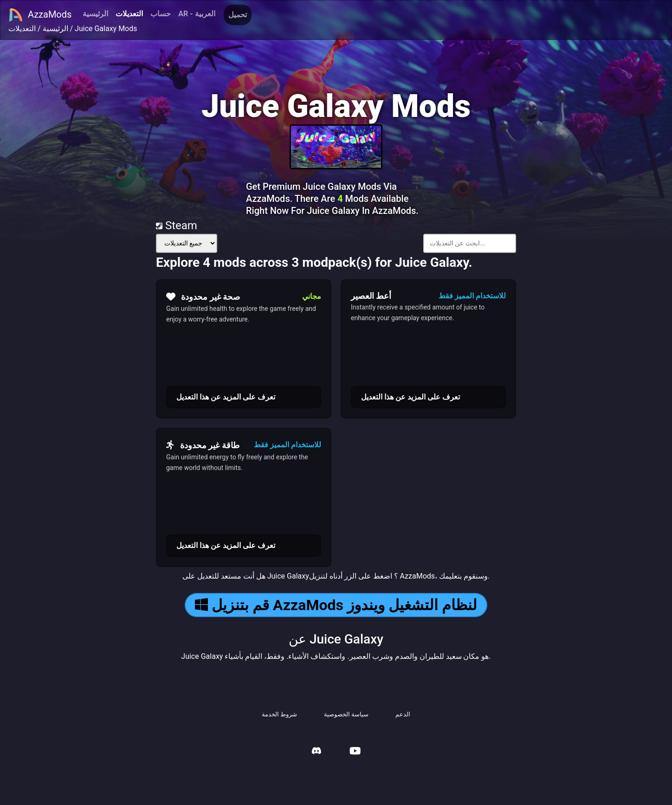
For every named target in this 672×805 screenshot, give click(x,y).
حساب (161, 14)
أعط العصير (371, 296)
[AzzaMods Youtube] (355, 752)
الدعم (403, 714)
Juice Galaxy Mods (106, 29)
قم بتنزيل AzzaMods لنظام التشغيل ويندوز (336, 605)
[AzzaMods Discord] (317, 752)
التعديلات (129, 14)
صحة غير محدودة (203, 296)
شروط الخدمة (279, 714)
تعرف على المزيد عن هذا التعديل (226, 397)
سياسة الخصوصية (346, 714)
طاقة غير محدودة (203, 445)
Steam (177, 225)
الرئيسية (95, 14)
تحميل (238, 15)
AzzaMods (40, 15)
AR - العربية (197, 14)
